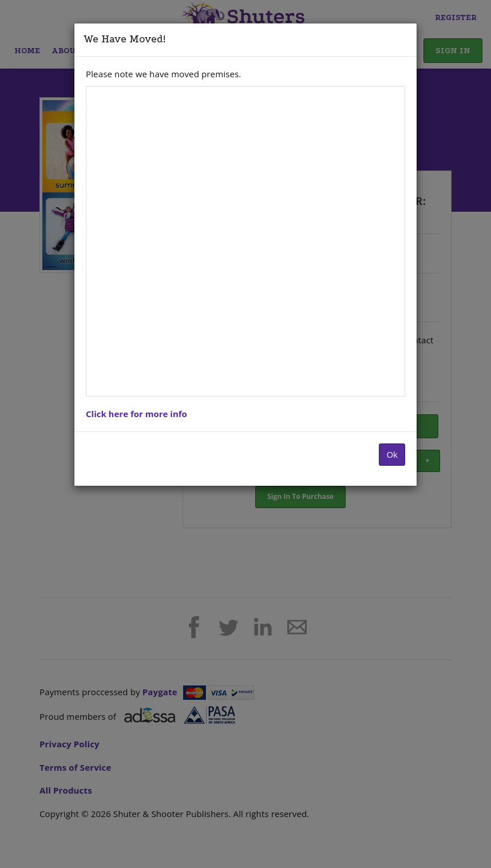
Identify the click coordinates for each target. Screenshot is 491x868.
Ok (392, 454)
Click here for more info (136, 414)
